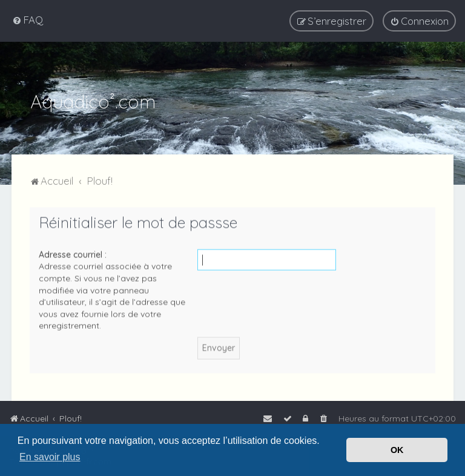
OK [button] (397, 450)
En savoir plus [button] (50, 457)
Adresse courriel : (73, 253)
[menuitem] (28, 20)
